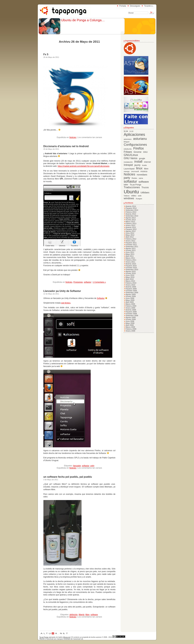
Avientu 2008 (131, 310)
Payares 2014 (131, 208)
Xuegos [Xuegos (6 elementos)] (139, 199)
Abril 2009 (130, 302)
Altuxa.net (67, 637)
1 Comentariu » (99, 282)
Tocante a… (149, 6)
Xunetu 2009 (131, 296)
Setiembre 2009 (132, 293)
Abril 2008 (130, 325)
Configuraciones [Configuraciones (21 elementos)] (135, 145)
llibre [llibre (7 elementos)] (146, 169)
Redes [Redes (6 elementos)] (134, 178)
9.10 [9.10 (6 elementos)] (131, 131)
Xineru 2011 (130, 262)
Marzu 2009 (130, 304)
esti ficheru (66, 303)
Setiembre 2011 (132, 247)
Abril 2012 (130, 237)
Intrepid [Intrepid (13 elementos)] (128, 165)
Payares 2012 (131, 229)
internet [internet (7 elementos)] (147, 162)
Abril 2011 (130, 256)
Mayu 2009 (130, 300)
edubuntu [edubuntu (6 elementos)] (128, 149)
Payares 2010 (131, 266)
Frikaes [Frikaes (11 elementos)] (128, 152)
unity (92, 466)
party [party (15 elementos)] (127, 178)
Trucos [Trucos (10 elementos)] (145, 187)
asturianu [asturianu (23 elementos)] (140, 139)
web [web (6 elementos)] (140, 196)
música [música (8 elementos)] (144, 171)
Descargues (135, 6)
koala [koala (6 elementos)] (144, 165)
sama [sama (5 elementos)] (141, 178)
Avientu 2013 (131, 214)
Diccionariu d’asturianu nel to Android (66, 146)
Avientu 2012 (131, 227)
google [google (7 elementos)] (142, 158)
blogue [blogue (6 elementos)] (127, 142)
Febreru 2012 (131, 239)
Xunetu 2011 (131, 250)
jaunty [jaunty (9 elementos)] (137, 165)
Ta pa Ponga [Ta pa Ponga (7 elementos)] (135, 185)
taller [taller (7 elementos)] (126, 185)
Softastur (101, 298)
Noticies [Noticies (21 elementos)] (130, 174)
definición (74, 615)
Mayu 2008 (130, 323)
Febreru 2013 (131, 224)
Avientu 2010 (131, 264)
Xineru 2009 (130, 308)
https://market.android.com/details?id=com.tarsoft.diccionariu (84, 166)
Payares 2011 (131, 243)
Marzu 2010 (130, 281)
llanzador (77, 466)
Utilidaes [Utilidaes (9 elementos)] (145, 193)
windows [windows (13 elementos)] (129, 198)
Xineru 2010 (130, 285)
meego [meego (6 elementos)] (127, 171)
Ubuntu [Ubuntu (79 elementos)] (131, 192)
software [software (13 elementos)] (144, 182)
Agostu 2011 (131, 248)
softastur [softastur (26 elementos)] (130, 181)
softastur (87, 282)
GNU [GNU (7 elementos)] (145, 152)
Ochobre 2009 (131, 291)
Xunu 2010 (130, 275)
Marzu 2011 (130, 258)
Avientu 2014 (131, 206)
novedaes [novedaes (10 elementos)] (142, 175)
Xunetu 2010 (131, 273)
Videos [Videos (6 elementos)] (127, 196)
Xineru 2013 (130, 225)
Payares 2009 (131, 289)
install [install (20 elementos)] (138, 162)
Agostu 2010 (131, 271)
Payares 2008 (131, 312)
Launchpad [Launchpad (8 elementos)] (129, 169)
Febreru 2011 (131, 260)
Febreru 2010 (131, 283)
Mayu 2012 (130, 235)
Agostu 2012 (131, 231)
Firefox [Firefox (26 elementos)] (139, 148)
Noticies (73, 137)
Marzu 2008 (130, 327)
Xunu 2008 (130, 321)
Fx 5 (46, 54)
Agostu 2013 (131, 218)
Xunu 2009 (130, 298)
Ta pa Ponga (44, 637)
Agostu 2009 (131, 294)
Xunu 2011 (130, 252)
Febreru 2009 (131, 306)
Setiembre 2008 (132, 316)
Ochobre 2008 (131, 314)
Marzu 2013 (130, 222)
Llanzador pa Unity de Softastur (62, 291)
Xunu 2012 (130, 233)
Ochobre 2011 (131, 245)
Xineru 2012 (130, 241)
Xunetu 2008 (131, 319)
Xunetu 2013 (131, 220)
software (94, 615)
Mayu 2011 (130, 254)
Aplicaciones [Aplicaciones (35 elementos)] (134, 135)
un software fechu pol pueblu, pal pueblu (68, 477)
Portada (123, 6)
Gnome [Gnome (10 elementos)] (138, 152)
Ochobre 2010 (131, 268)
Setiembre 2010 (132, 270)
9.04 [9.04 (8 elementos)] (126, 131)
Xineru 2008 (130, 331)
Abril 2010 (130, 279)
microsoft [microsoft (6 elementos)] (135, 171)
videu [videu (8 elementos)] (134, 196)
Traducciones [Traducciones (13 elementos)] (132, 187)
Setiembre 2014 (132, 210)
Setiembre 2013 (132, 216)
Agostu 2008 (131, 317)
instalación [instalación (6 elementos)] (128, 162)
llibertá (81, 615)
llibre (87, 615)
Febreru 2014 (131, 212)
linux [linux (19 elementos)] (139, 168)
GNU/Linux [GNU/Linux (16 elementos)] (131, 155)
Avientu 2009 (131, 287)
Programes (78, 282)
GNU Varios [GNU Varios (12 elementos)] (131, 158)
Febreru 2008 (131, 329)
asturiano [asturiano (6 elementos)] (128, 139)
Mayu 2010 (130, 277)
